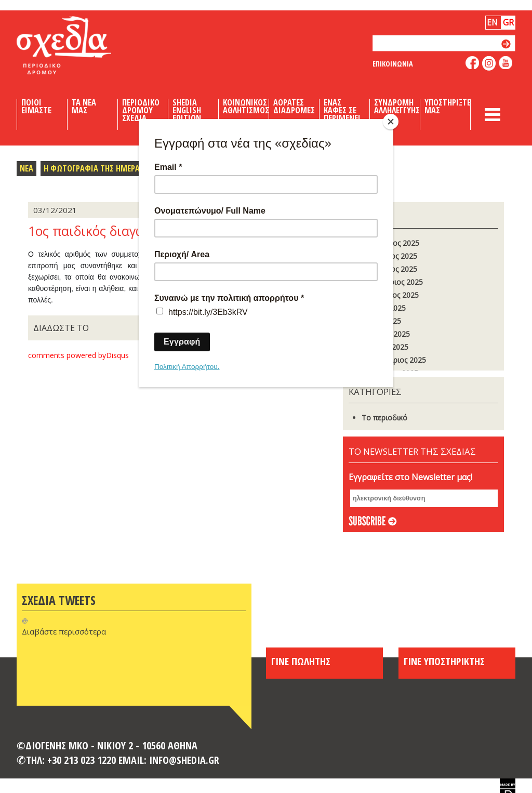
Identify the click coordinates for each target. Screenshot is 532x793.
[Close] (391, 122)
